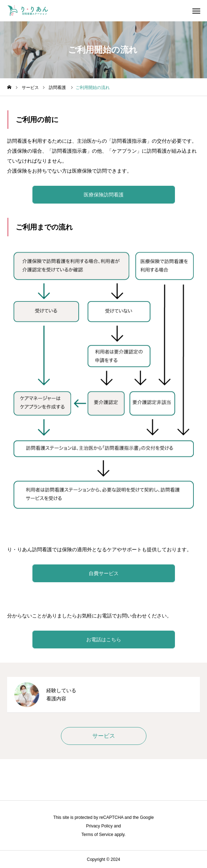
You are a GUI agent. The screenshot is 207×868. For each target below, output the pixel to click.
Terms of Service (97, 835)
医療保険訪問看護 (104, 195)
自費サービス (104, 573)
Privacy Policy (99, 826)
